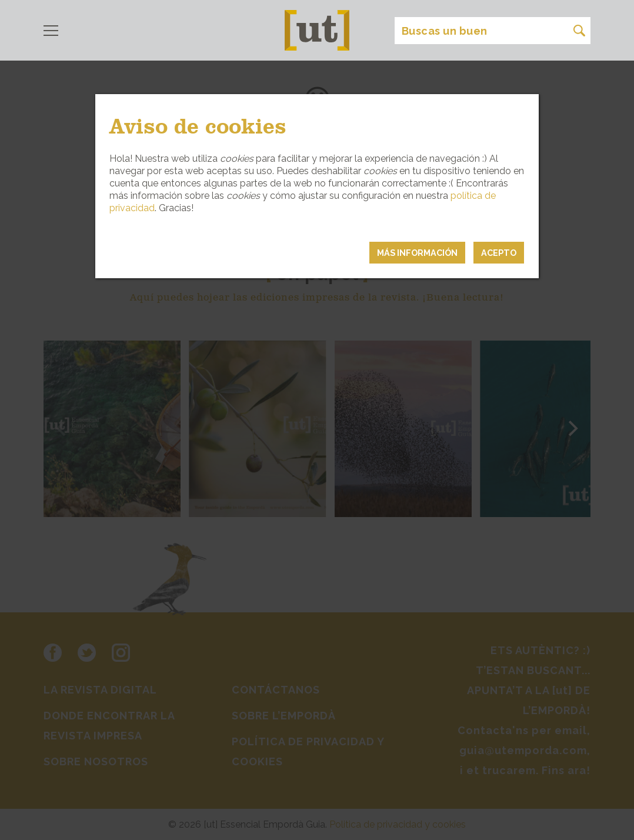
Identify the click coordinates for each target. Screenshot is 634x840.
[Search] (493, 31)
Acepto (499, 253)
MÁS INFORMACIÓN (417, 253)
